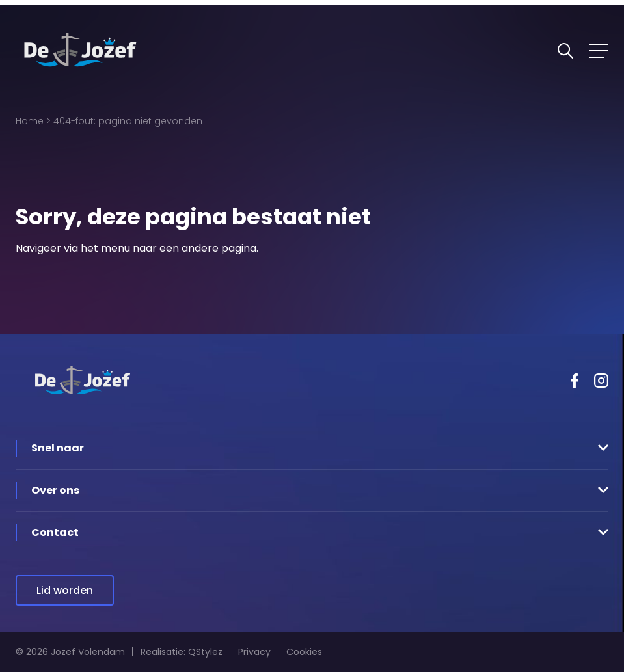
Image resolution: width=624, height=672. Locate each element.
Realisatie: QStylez (182, 652)
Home (30, 121)
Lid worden (65, 590)
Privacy (254, 652)
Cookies (304, 652)
